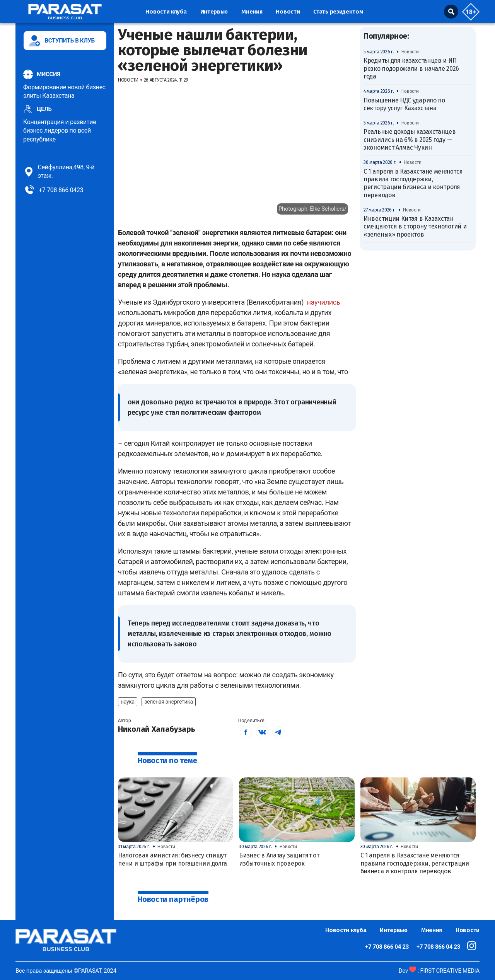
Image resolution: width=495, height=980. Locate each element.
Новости (288, 12)
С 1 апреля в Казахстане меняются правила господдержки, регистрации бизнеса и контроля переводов (413, 183)
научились (323, 302)
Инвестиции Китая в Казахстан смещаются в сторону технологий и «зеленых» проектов (415, 227)
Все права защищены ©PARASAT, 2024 (66, 971)
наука (128, 702)
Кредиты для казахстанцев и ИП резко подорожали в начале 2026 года (411, 68)
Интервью (214, 12)
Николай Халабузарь (157, 729)
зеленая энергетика (168, 702)
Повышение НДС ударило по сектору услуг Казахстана (404, 104)
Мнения (252, 12)
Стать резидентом (338, 12)
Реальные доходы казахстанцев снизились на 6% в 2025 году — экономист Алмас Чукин (410, 140)
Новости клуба (166, 12)
